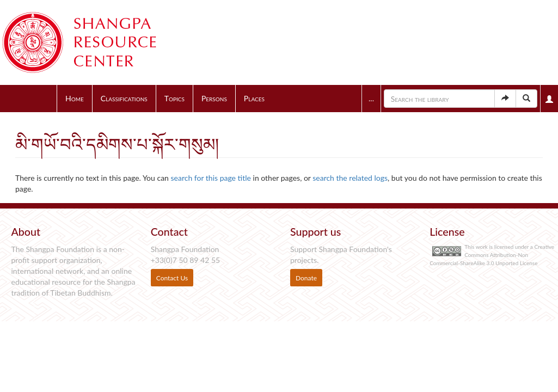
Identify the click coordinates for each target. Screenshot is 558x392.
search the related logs (350, 178)
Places (254, 98)
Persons (214, 98)
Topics (174, 98)
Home (75, 98)
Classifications (124, 98)
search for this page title (211, 178)
